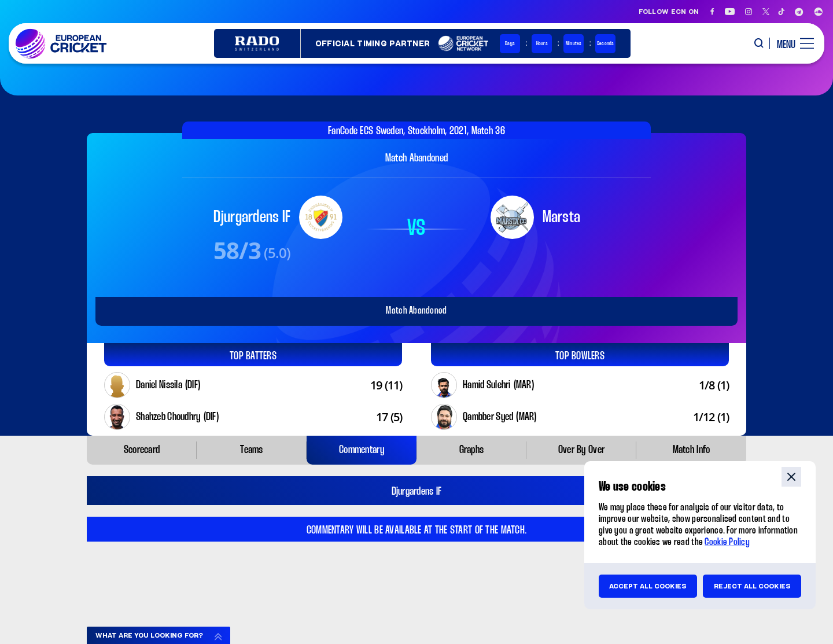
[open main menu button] (791, 43)
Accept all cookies (648, 586)
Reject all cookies (752, 586)
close (791, 477)
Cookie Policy (727, 542)
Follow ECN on (669, 12)
